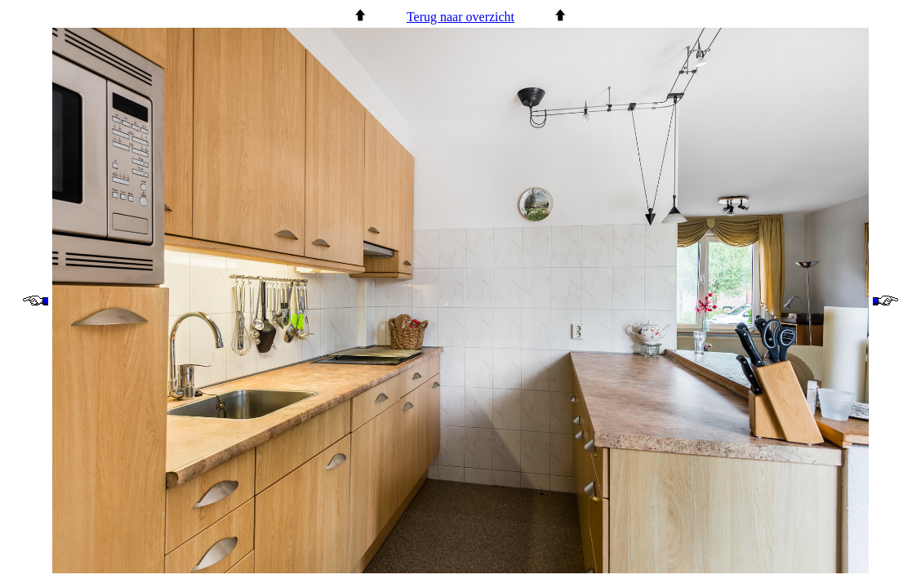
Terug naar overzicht (461, 17)
